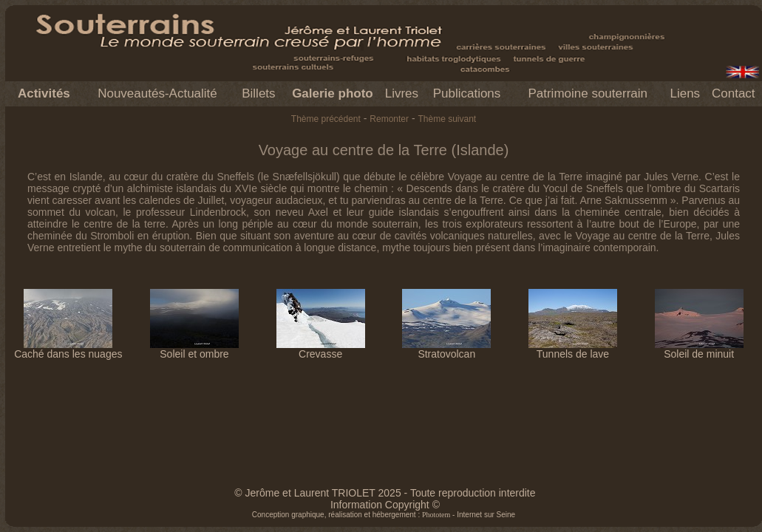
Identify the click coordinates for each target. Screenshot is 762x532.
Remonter (389, 119)
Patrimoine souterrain (588, 93)
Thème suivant (447, 119)
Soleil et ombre (194, 349)
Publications (467, 93)
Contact (734, 93)
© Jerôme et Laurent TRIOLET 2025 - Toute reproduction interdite (385, 493)
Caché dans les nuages (68, 349)
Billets (258, 93)
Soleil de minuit (699, 349)
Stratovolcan (446, 349)
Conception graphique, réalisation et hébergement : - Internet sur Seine (384, 515)
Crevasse (321, 349)
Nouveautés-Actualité (157, 93)
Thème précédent (326, 119)
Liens (685, 93)
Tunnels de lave (573, 349)
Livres (402, 93)
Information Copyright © (385, 505)
